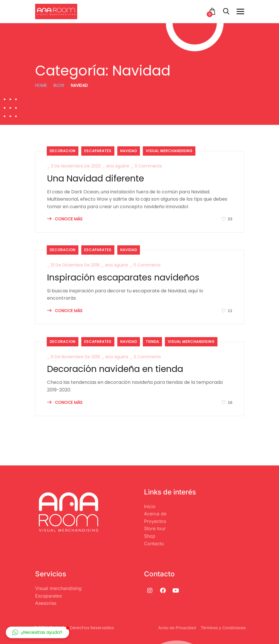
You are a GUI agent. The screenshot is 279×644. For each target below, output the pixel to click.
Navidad (129, 151)
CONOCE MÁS (65, 219)
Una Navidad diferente (96, 179)
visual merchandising (169, 151)
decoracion (63, 151)
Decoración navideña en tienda (115, 369)
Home (41, 85)
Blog (59, 85)
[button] (37, 632)
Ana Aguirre (118, 166)
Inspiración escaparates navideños (123, 278)
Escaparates (98, 151)
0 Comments (148, 166)
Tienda (152, 342)
